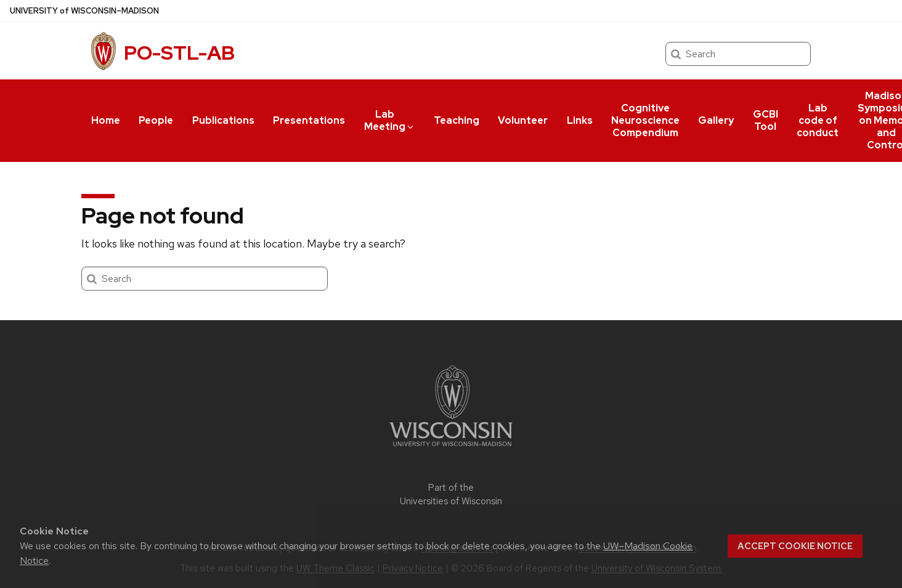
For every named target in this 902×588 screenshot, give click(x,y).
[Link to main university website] (451, 449)
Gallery (716, 120)
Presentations (309, 120)
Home (106, 120)
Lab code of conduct (818, 120)
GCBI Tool (766, 120)
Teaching (457, 120)
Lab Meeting (390, 120)
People (156, 120)
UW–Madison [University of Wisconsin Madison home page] (84, 11)
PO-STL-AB (179, 53)
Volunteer (523, 120)
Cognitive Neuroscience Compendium (645, 120)
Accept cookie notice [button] (795, 546)
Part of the (451, 495)
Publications (223, 120)
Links (580, 120)
